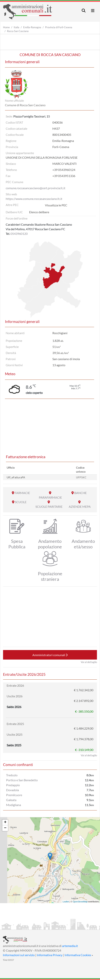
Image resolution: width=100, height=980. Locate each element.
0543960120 (19, 234)
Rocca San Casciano (18, 31)
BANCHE (80, 493)
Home (6, 27)
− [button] (5, 828)
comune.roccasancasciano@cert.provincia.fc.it (36, 188)
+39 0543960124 (64, 170)
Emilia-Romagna (32, 27)
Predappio (13, 785)
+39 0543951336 (64, 176)
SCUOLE (21, 502)
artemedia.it (70, 946)
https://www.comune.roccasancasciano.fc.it (34, 199)
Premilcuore (14, 795)
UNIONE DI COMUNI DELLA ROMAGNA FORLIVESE (42, 157)
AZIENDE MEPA (80, 506)
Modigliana (14, 805)
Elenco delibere (39, 212)
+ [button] (5, 822)
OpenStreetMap (80, 902)
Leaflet (66, 902)
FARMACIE (22, 493)
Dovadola (12, 790)
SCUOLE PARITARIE (49, 506)
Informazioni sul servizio (19, 955)
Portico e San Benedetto (22, 780)
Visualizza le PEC (56, 205)
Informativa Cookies (78, 955)
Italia (16, 27)
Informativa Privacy (50, 955)
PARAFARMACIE (50, 497)
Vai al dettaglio (89, 662)
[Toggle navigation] (84, 11)
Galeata (11, 800)
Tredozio (12, 775)
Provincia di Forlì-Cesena (59, 27)
